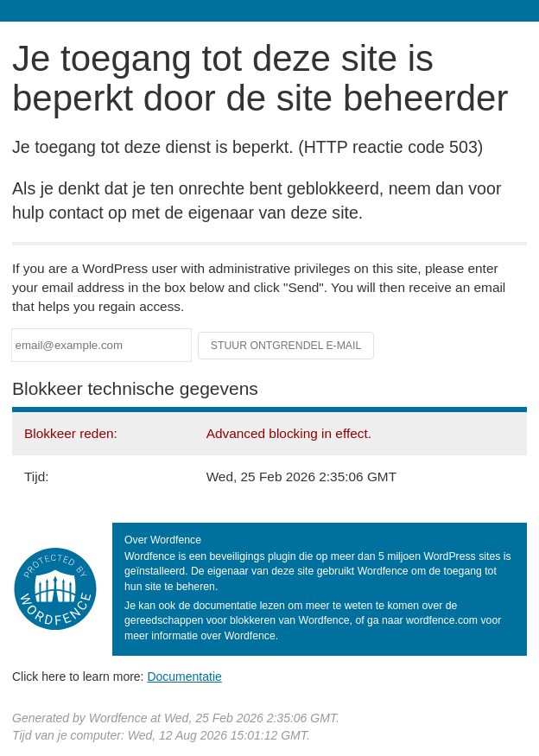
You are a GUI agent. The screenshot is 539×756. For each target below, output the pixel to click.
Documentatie (184, 677)
